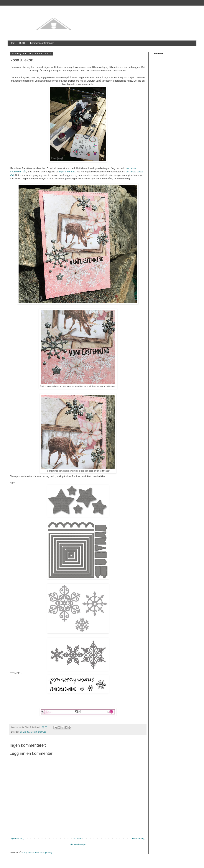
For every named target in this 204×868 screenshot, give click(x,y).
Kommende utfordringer (42, 43)
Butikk (22, 43)
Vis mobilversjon (78, 845)
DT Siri (23, 732)
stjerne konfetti (67, 172)
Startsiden (78, 839)
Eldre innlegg (139, 839)
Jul (28, 732)
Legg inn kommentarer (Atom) (37, 853)
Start (12, 43)
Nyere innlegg (17, 839)
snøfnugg (42, 732)
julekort (34, 732)
